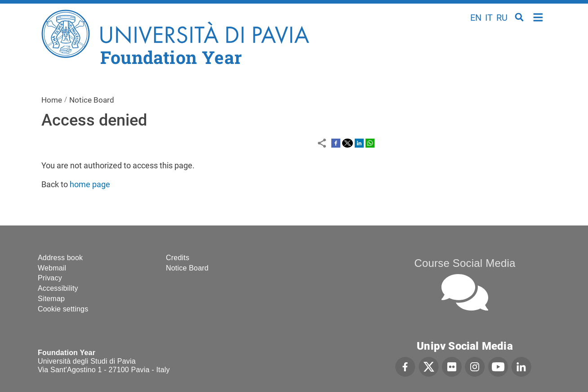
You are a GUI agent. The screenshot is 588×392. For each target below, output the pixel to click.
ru (502, 18)
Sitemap (51, 299)
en (476, 18)
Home (538, 16)
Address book (60, 258)
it (489, 18)
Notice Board (92, 100)
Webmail (52, 268)
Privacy (50, 278)
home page (90, 184)
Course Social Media (465, 263)
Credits (178, 258)
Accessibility (58, 288)
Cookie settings (63, 309)
